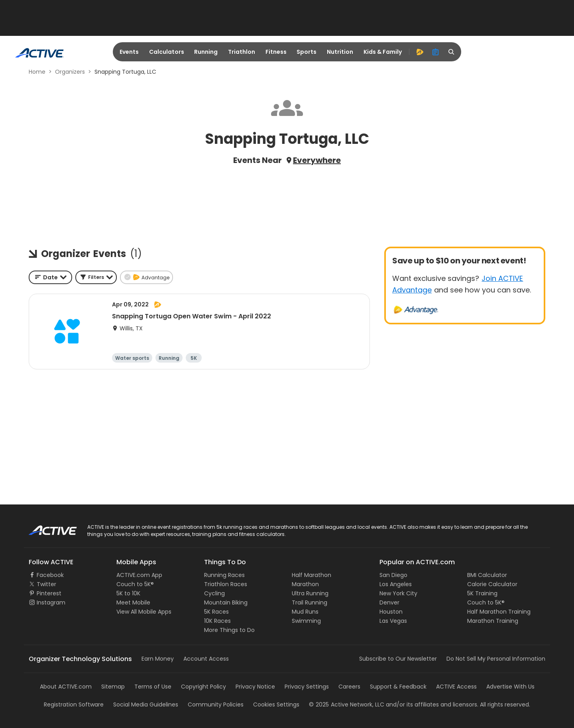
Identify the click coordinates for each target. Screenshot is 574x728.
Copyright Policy (203, 687)
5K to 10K (128, 593)
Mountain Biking (226, 602)
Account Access (206, 659)
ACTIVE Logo (46, 528)
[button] (96, 277)
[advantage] (420, 52)
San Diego (393, 575)
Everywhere (317, 160)
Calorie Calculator (492, 584)
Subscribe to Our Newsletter (398, 659)
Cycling (214, 593)
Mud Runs (305, 612)
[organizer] (436, 52)
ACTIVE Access (456, 687)
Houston (391, 612)
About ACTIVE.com (66, 687)
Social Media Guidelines (146, 704)
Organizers (70, 72)
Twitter (46, 584)
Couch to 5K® (135, 584)
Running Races (224, 575)
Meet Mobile (133, 602)
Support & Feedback (398, 687)
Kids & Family (383, 52)
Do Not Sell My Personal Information (496, 659)
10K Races (217, 621)
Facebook (50, 575)
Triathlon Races (226, 584)
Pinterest (49, 593)
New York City (398, 593)
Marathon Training (493, 621)
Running (206, 52)
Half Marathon (312, 575)
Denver (389, 602)
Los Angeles (396, 584)
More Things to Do (229, 630)
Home (37, 72)
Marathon (305, 584)
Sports (307, 52)
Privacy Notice (255, 687)
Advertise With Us (510, 687)
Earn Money (158, 659)
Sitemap (113, 687)
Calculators (167, 52)
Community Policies (216, 704)
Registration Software (74, 704)
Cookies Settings (276, 704)
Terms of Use (153, 687)
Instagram (51, 602)
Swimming (306, 621)
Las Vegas (393, 621)
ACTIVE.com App (139, 575)
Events (129, 52)
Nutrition (340, 52)
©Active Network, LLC (347, 704)
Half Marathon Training (499, 612)
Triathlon (242, 52)
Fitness (276, 52)
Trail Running (310, 602)
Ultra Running (310, 593)
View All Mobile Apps (144, 612)
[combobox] (50, 277)
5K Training (482, 593)
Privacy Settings (307, 687)
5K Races (216, 612)
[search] (452, 52)
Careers (349, 687)
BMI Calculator (487, 575)
